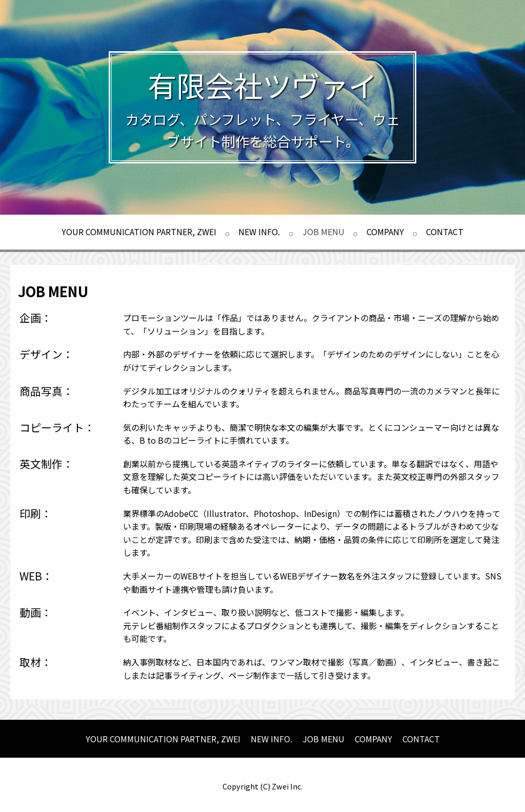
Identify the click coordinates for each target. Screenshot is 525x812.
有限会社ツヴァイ (262, 85)
